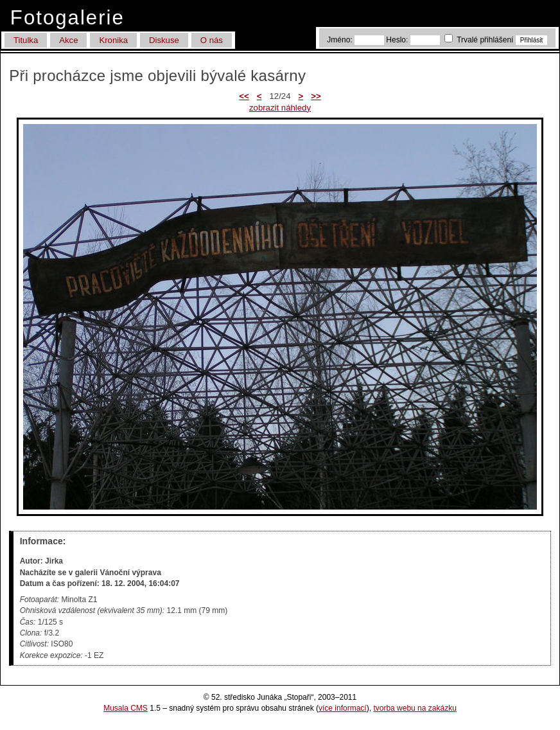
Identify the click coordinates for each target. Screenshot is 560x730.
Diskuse (164, 40)
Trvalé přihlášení (480, 40)
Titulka (26, 40)
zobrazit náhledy (280, 108)
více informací (343, 708)
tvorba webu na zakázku (415, 708)
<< (244, 96)
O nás (212, 40)
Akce (68, 40)
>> (316, 96)
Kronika (113, 40)
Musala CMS (126, 708)
